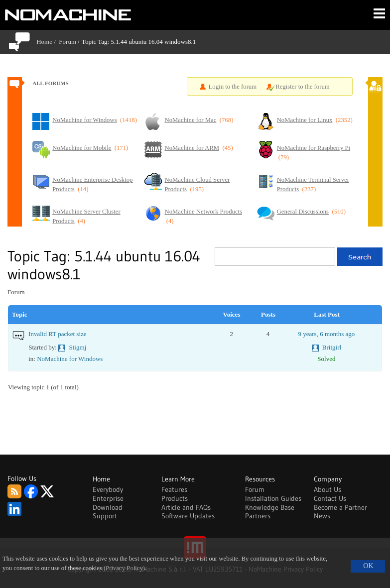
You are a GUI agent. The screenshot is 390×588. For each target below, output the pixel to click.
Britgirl (332, 347)
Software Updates (188, 516)
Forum (67, 42)
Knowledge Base (270, 507)
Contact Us (330, 498)
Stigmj (77, 347)
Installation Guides (273, 498)
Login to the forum (233, 87)
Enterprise (108, 498)
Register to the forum (303, 87)
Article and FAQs (186, 507)
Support (105, 516)
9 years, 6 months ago (326, 334)
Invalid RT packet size (57, 334)
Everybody (108, 489)
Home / (48, 42)
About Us (327, 489)
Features (174, 489)
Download (108, 507)
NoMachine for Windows (70, 359)
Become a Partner (340, 507)
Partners (258, 516)
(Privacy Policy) (124, 568)
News (322, 516)
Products (175, 498)
